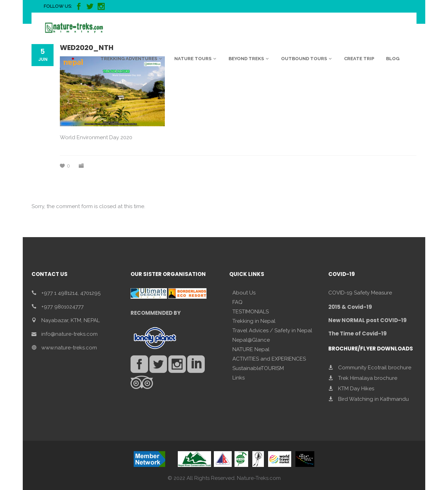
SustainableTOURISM (258, 368)
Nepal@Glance (251, 340)
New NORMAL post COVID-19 (367, 320)
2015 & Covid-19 (350, 307)
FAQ (237, 302)
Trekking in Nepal (254, 321)
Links (239, 378)
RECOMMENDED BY (156, 313)
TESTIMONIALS (251, 312)
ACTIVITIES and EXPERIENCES (269, 359)
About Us (244, 293)
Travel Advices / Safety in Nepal (272, 331)
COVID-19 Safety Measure (360, 293)
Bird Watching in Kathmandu (373, 399)
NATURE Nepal (251, 349)
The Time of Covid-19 (358, 333)
